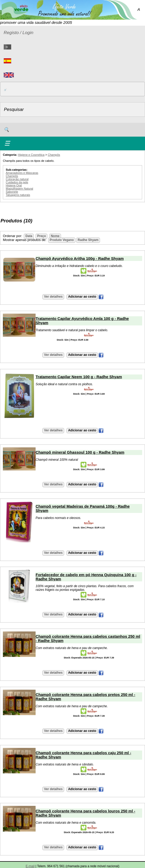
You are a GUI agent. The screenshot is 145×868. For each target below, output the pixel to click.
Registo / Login (18, 33)
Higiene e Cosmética (31, 155)
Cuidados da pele (17, 182)
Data (29, 236)
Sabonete (12, 192)
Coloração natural (17, 179)
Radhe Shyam (88, 240)
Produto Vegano (62, 240)
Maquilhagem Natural (19, 189)
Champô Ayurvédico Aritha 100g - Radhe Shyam (80, 259)
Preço (41, 236)
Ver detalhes (53, 297)
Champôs (54, 155)
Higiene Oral (14, 185)
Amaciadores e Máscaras (22, 173)
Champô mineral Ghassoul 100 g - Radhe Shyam (80, 452)
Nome (55, 236)
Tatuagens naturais (18, 195)
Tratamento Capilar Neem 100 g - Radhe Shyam (79, 377)
